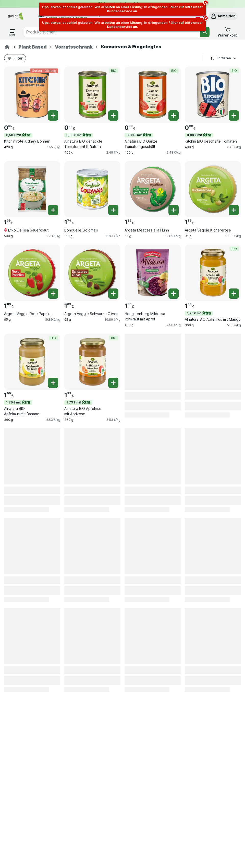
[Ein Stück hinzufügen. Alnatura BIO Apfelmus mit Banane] (53, 383)
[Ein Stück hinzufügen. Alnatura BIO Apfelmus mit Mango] (234, 294)
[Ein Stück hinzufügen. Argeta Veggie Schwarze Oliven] (113, 294)
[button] (223, 16)
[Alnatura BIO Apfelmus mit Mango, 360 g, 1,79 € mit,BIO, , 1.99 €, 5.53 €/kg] (213, 273)
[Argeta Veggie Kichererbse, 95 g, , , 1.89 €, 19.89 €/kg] (213, 189)
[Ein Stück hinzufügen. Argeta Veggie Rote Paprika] (53, 294)
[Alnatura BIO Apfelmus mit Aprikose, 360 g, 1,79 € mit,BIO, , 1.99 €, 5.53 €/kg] (92, 362)
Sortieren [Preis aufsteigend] (224, 58)
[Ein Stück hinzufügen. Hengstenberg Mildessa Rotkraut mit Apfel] (174, 294)
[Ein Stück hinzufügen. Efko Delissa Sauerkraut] (53, 210)
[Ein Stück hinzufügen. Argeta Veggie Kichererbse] (234, 210)
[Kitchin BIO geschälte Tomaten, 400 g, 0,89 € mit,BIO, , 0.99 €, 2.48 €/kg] (213, 95)
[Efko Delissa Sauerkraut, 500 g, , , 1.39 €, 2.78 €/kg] (32, 189)
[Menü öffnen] (13, 32)
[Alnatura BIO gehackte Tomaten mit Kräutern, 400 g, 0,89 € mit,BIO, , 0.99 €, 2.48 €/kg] (92, 95)
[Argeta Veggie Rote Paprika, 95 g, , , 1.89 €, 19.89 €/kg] (32, 273)
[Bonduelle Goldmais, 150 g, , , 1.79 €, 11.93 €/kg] (92, 189)
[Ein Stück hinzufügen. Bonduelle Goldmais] (113, 210)
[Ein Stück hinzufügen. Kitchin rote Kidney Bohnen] (53, 115)
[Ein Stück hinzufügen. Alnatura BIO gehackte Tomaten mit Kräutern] (113, 115)
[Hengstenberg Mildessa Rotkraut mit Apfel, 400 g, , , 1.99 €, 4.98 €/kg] (153, 273)
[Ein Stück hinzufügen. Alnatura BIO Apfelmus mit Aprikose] (113, 383)
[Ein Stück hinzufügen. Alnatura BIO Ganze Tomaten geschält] (174, 115)
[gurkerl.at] (7, 47)
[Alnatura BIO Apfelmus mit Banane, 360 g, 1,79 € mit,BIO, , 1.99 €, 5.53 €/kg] (32, 362)
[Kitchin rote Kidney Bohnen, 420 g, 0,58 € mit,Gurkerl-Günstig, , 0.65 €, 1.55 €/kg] (32, 95)
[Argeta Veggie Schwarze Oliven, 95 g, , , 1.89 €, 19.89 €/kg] (92, 273)
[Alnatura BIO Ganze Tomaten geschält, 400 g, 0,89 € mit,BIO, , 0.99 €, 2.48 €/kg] (153, 95)
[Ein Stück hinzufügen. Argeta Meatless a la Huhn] (174, 210)
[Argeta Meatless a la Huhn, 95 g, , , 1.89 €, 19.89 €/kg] (153, 189)
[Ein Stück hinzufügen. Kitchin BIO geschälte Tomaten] (234, 115)
